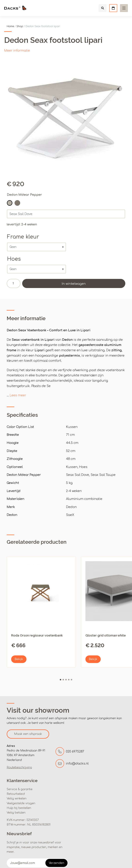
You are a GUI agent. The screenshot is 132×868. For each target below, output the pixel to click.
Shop (20, 26)
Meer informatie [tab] (26, 318)
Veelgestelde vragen (21, 803)
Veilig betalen (16, 813)
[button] (10, 203)
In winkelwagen (74, 284)
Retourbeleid (16, 794)
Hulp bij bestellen (19, 808)
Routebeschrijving (19, 767)
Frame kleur (23, 237)
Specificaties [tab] (22, 415)
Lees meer (18, 395)
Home (10, 26)
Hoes (14, 259)
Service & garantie (20, 789)
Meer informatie (17, 51)
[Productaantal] (14, 283)
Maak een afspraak (28, 734)
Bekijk (19, 659)
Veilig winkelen (17, 799)
